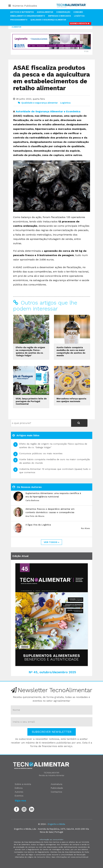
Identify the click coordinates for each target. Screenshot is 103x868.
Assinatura (56, 784)
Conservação (63, 12)
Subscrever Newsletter (52, 732)
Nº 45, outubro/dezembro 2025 (52, 672)
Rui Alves (85, 528)
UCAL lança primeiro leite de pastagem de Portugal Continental (31, 401)
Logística (79, 16)
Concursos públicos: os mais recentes (41, 453)
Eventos (19, 796)
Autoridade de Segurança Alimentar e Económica (48, 111)
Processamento (19, 20)
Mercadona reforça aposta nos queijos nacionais (71, 400)
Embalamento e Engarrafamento (28, 16)
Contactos (56, 792)
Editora (19, 788)
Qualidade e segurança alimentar (40, 103)
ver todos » (51, 542)
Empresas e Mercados (60, 16)
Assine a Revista (80, 24)
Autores (19, 792)
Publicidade (57, 788)
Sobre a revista (23, 784)
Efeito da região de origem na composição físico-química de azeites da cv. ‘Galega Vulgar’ (30, 351)
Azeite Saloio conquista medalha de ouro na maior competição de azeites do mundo (71, 351)
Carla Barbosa (32, 500)
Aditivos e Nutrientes (22, 12)
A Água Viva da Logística (38, 525)
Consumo (78, 12)
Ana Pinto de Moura (35, 516)
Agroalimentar (45, 12)
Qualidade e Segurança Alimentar (48, 20)
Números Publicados (23, 6)
